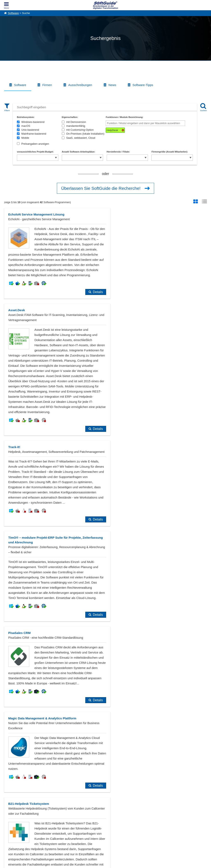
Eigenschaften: (70, 117)
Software (13, 13)
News (112, 85)
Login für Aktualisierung (58, 823)
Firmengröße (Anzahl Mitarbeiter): (170, 152)
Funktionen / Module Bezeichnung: (124, 117)
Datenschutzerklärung (123, 864)
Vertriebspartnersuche (98, 814)
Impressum (10, 823)
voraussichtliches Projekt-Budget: (35, 152)
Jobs (7, 818)
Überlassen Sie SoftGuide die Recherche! (101, 188)
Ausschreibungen (80, 85)
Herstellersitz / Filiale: (118, 152)
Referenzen (11, 814)
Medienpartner (53, 818)
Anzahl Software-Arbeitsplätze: (79, 152)
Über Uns (9, 809)
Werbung (50, 814)
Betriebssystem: (26, 117)
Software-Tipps (143, 85)
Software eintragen (55, 809)
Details (91, 338)
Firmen (47, 85)
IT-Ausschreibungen (96, 809)
